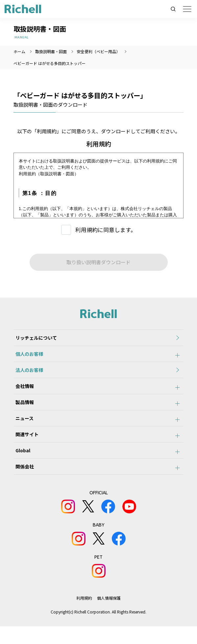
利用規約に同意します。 (106, 230)
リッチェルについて (34, 339)
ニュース (23, 429)
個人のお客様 (27, 357)
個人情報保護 (109, 616)
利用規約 (84, 616)
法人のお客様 (27, 375)
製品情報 (23, 411)
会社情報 (23, 393)
